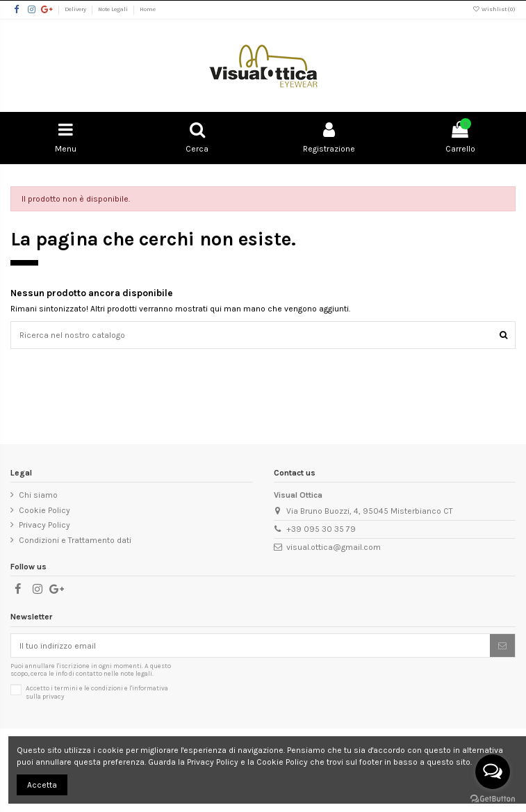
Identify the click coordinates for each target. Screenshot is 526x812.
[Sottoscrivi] (502, 645)
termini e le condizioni (89, 688)
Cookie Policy (44, 510)
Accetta (42, 785)
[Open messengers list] (493, 772)
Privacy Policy (44, 525)
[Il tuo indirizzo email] (250, 645)
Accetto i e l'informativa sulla (97, 692)
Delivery (76, 9)
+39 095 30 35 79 (321, 529)
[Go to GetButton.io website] (493, 798)
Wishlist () (494, 9)
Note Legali (114, 9)
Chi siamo (38, 495)
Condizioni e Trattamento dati (75, 540)
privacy (53, 696)
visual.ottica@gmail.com (334, 547)
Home (148, 9)
